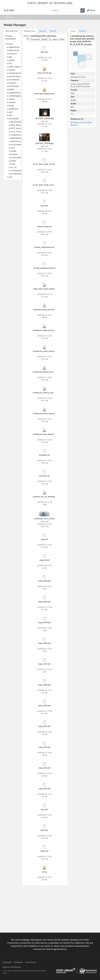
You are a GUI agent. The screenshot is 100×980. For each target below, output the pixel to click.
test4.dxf (45, 851)
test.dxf (45, 809)
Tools (91, 10)
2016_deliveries (18, 125)
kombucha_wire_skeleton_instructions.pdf (51, 434)
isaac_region (15, 67)
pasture (14, 154)
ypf (10, 177)
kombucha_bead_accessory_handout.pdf (51, 330)
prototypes (14, 86)
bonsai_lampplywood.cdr (44, 268)
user (11, 112)
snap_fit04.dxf (45, 602)
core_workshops (18, 132)
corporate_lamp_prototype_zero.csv (49, 309)
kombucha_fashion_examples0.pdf (48, 393)
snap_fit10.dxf (45, 726)
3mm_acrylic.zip (44, 73)
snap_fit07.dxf (45, 664)
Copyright (7, 962)
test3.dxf (44, 830)
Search (53, 31)
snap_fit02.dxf (44, 581)
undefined (13, 109)
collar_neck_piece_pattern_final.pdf (48, 289)
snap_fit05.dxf (44, 622)
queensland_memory (19, 93)
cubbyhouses (17, 135)
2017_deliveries (18, 128)
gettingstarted (17, 138)
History (83, 31)
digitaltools (14, 47)
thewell (12, 102)
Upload (42, 31)
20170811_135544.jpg (45, 143)
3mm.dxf (45, 52)
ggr (10, 57)
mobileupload (15, 73)
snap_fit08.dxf (45, 685)
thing (11, 106)
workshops (14, 119)
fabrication (14, 50)
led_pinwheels (17, 145)
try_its (13, 167)
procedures (14, 80)
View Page (9, 17)
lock (12, 148)
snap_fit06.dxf (45, 643)
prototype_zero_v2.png (45, 518)
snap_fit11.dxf (44, 747)
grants (12, 60)
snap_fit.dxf (44, 560)
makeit (12, 70)
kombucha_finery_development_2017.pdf (51, 413)
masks (13, 151)
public (12, 89)
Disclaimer (18, 962)
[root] (10, 44)
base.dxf (44, 206)
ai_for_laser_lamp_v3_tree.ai (45, 164)
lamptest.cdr (44, 455)
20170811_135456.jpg (45, 118)
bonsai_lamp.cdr (45, 226)
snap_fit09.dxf (45, 706)
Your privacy (30, 962)
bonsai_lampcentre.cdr (44, 247)
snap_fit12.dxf (45, 768)
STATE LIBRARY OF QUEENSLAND (50, 3)
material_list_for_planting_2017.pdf (48, 497)
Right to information (12, 967)
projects (12, 83)
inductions (15, 141)
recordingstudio (16, 96)
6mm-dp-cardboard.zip (44, 94)
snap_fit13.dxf (45, 789)
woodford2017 (17, 174)
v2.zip (44, 872)
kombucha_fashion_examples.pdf (47, 372)
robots (12, 99)
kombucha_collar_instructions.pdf (47, 351)
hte (10, 63)
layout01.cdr (44, 476)
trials (13, 164)
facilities (13, 54)
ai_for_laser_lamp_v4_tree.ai (45, 185)
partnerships (14, 76)
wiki (10, 115)
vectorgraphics (18, 171)
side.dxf (45, 539)
